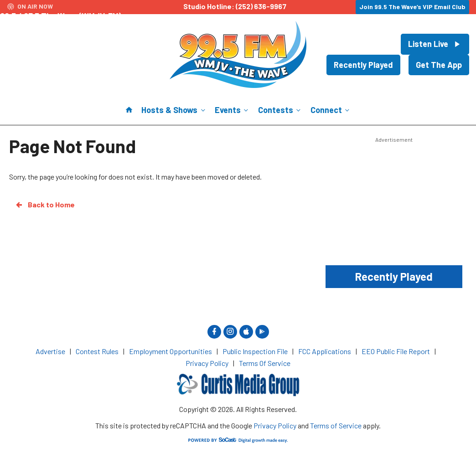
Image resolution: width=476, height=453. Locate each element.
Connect (331, 110)
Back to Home (45, 205)
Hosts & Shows (174, 110)
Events (232, 110)
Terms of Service (336, 425)
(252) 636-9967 (261, 6)
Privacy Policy (275, 425)
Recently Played (363, 65)
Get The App (439, 65)
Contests (280, 110)
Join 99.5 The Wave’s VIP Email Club (412, 7)
